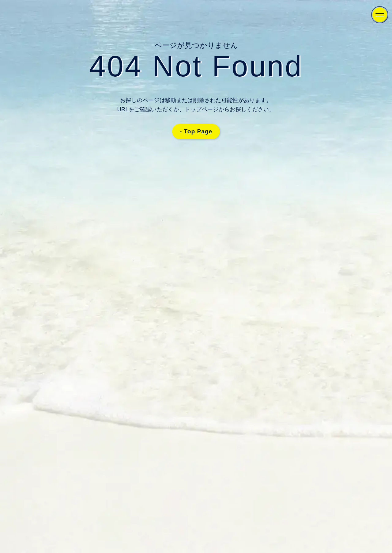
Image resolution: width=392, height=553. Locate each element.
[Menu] (380, 15)
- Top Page (196, 131)
